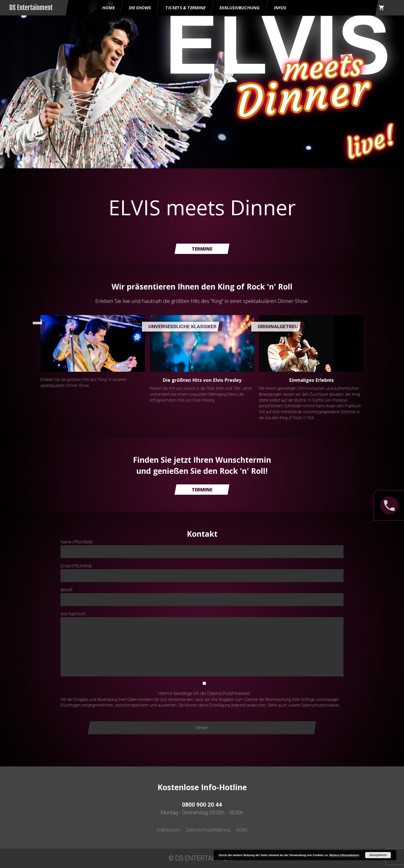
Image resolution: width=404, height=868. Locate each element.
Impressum (168, 830)
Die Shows (140, 8)
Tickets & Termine (185, 8)
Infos (280, 8)
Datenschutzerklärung (208, 830)
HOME (108, 8)
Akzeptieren (378, 855)
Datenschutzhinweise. (321, 705)
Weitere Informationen (344, 855)
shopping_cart (382, 8)
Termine (202, 249)
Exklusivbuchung (240, 8)
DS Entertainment (31, 8)
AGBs (242, 830)
